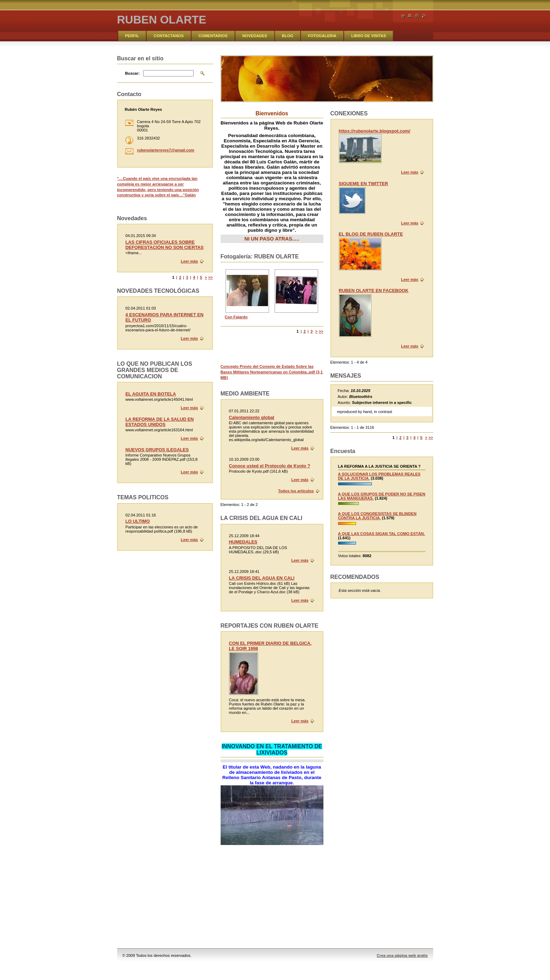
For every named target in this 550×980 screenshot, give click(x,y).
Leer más (410, 172)
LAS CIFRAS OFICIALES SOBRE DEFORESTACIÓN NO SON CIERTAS (165, 245)
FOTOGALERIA (322, 36)
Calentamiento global (252, 417)
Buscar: (133, 73)
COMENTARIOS (213, 36)
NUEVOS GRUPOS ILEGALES (157, 450)
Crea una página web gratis (402, 955)
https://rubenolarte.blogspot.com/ (375, 131)
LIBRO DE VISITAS (368, 36)
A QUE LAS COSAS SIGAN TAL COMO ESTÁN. (382, 534)
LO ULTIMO (138, 521)
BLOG (288, 36)
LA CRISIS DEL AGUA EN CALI (262, 578)
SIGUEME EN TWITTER (364, 184)
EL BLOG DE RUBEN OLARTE (371, 234)
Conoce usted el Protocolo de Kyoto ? (270, 466)
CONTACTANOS (169, 36)
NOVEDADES (255, 36)
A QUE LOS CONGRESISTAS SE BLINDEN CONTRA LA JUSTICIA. (377, 516)
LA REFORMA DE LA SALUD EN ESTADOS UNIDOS (160, 422)
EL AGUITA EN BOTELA (151, 394)
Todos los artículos (296, 491)
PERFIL (132, 36)
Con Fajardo (236, 317)
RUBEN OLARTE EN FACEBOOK (374, 290)
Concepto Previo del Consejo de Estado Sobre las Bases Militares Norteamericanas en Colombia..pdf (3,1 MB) (272, 372)
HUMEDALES (243, 542)
